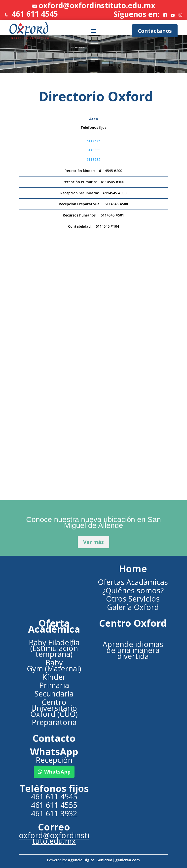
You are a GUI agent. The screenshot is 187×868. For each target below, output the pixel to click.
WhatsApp (57, 772)
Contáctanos (155, 31)
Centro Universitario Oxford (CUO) (54, 708)
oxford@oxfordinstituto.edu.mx (97, 5)
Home (133, 569)
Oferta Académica (54, 626)
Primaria (54, 685)
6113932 (93, 159)
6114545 (93, 141)
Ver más (93, 542)
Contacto (54, 738)
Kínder (54, 677)
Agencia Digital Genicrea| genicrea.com (104, 860)
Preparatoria (54, 722)
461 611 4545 (31, 14)
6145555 (93, 150)
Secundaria (54, 694)
